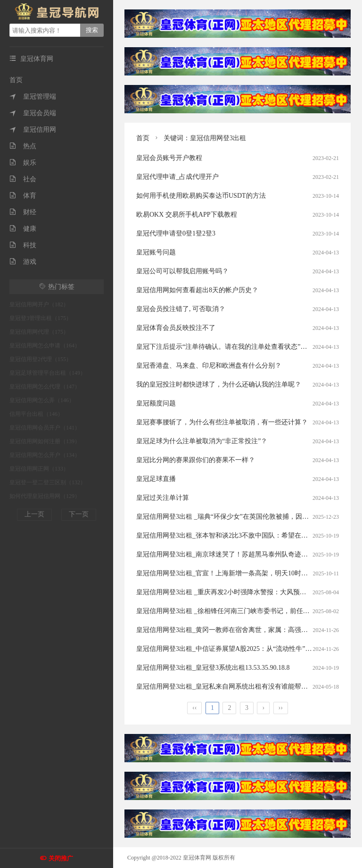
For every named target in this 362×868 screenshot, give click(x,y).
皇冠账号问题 (156, 252)
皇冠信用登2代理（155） (41, 359)
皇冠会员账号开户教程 (169, 158)
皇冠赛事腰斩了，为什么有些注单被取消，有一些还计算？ (222, 422)
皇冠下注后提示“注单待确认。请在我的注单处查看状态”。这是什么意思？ (245, 347)
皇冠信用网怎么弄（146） (42, 400)
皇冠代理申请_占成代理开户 (177, 177)
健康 (23, 229)
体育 (23, 196)
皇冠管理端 (33, 97)
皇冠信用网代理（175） (39, 332)
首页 (16, 80)
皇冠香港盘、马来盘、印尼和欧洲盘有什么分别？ (209, 366)
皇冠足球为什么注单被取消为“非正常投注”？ (202, 441)
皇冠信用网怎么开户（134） (45, 455)
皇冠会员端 (33, 113)
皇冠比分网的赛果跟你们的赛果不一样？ (196, 460)
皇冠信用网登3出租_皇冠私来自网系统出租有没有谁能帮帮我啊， (232, 687)
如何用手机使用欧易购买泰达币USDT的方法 (201, 196)
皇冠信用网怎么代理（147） (45, 387)
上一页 (34, 514)
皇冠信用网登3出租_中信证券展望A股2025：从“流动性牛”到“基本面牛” (240, 649)
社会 (23, 179)
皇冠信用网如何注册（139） (45, 441)
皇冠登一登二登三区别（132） (48, 482)
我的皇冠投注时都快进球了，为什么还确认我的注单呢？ (219, 384)
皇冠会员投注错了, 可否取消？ (181, 309)
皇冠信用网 (33, 130)
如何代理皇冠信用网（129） (45, 496)
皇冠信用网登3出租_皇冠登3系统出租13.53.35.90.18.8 (213, 668)
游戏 (23, 262)
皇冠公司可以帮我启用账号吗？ (182, 271)
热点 (23, 146)
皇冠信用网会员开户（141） (45, 428)
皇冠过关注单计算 (163, 498)
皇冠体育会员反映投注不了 (176, 328)
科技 (23, 245)
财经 (23, 212)
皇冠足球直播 (156, 479)
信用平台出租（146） (36, 414)
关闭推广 (61, 858)
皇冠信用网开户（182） (39, 304)
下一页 (79, 514)
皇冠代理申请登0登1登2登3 (176, 233)
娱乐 (23, 163)
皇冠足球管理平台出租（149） (48, 373)
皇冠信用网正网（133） (39, 469)
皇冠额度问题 (156, 403)
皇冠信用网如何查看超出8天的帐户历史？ (197, 290)
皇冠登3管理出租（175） (41, 318)
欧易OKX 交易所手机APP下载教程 (187, 215)
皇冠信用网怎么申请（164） (45, 346)
